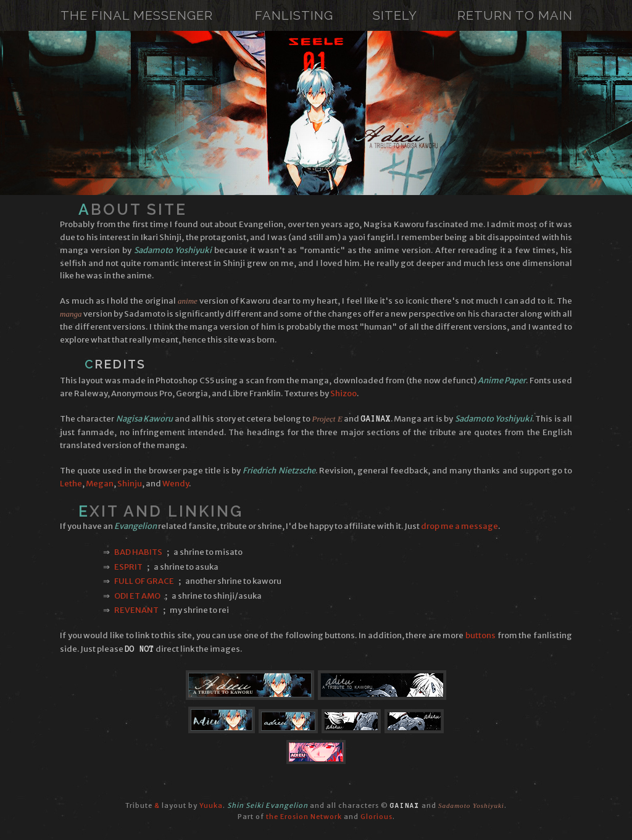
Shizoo (343, 393)
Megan (100, 484)
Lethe (71, 484)
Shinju (130, 484)
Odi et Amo (137, 596)
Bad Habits (138, 552)
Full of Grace (144, 581)
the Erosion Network (304, 817)
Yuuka (211, 805)
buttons (480, 635)
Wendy (176, 484)
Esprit (128, 567)
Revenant (136, 610)
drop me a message (459, 526)
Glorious (376, 817)
